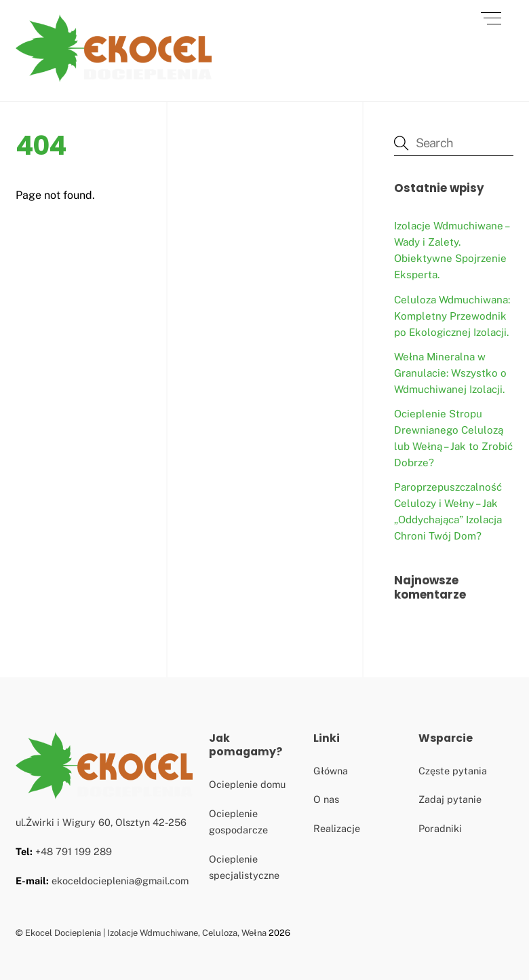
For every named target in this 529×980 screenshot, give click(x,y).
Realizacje (337, 828)
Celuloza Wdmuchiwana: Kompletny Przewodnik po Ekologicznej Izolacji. (452, 316)
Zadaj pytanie (450, 799)
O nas (326, 799)
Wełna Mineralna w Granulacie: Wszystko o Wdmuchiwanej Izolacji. (450, 373)
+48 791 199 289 (74, 851)
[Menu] (491, 18)
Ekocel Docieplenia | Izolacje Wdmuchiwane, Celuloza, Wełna (146, 933)
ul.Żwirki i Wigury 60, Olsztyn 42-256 (101, 822)
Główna (331, 771)
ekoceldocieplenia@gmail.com (120, 881)
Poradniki (440, 828)
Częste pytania (453, 771)
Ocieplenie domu (247, 784)
